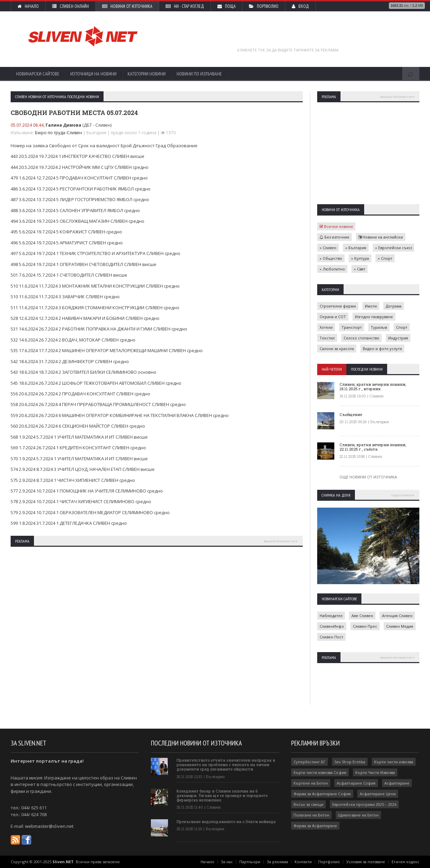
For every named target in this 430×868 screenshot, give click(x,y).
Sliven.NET (63, 862)
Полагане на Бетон (311, 815)
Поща (226, 6)
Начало (28, 6)
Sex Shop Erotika (350, 762)
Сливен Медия (400, 626)
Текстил (327, 338)
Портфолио (264, 6)
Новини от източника (127, 6)
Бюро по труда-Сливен (58, 133)
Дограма (394, 306)
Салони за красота (337, 349)
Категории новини (147, 74)
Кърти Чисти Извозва (375, 772)
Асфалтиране (397, 783)
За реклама (278, 862)
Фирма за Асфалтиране (315, 826)
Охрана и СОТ (333, 317)
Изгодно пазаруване (374, 317)
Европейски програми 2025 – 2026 (364, 804)
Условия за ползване (366, 862)
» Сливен (328, 248)
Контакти (303, 862)
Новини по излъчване (199, 74)
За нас (227, 862)
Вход (300, 6)
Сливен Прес (365, 626)
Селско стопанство (361, 338)
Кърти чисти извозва (393, 762)
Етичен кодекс (406, 862)
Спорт (402, 327)
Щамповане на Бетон (358, 815)
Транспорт (352, 327)
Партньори (250, 862)
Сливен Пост (331, 637)
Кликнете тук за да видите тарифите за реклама (288, 50)
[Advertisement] (288, 35)
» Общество (331, 258)
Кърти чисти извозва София (320, 772)
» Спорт (385, 258)
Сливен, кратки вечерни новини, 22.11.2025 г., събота (373, 447)
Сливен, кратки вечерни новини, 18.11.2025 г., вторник (373, 386)
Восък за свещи (308, 804)
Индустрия (398, 338)
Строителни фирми (338, 306)
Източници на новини (93, 74)
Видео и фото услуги (382, 349)
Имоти (371, 306)
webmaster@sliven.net (49, 826)
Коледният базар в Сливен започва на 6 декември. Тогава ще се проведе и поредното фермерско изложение (222, 795)
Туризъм (379, 327)
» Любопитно (332, 269)
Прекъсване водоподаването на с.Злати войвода (226, 821)
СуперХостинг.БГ (309, 762)
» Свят (360, 269)
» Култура (360, 258)
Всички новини (336, 226)
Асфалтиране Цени (377, 794)
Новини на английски (381, 237)
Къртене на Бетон (311, 783)
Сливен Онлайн (70, 6)
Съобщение (351, 414)
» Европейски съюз (393, 248)
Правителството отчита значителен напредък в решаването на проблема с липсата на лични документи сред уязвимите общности (226, 765)
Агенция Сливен (397, 616)
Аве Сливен (362, 616)
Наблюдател (331, 616)
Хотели (326, 327)
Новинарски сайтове (38, 74)
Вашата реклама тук (281, 541)
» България (356, 248)
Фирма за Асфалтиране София (322, 794)
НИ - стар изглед (185, 6)
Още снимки (403, 495)
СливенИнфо (332, 626)
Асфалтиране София (356, 783)
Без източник (335, 237)
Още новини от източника (368, 477)
